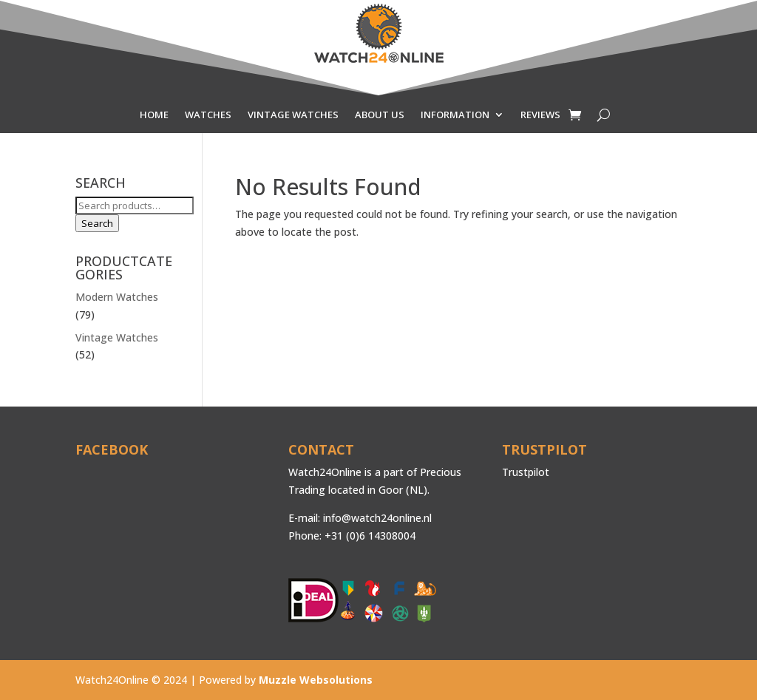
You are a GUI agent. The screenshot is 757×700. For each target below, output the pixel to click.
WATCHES (208, 115)
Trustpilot (526, 472)
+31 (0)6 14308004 (370, 536)
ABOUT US (380, 115)
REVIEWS (540, 115)
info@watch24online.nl (377, 518)
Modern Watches (117, 297)
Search (97, 223)
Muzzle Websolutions (316, 680)
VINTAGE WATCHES (293, 115)
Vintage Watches (117, 337)
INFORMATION (455, 115)
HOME (154, 115)
